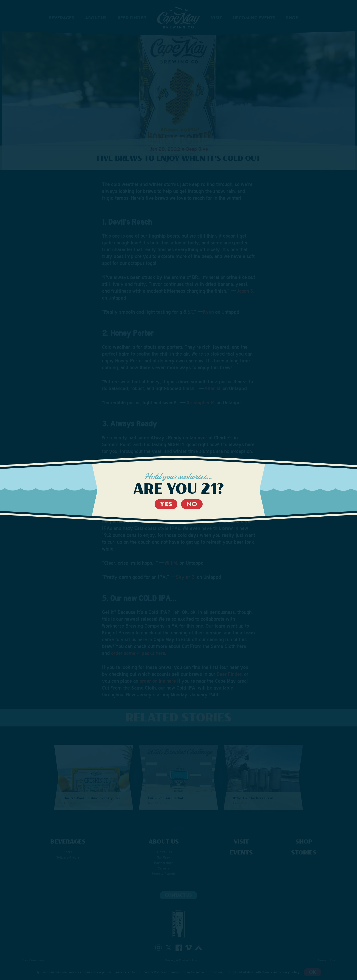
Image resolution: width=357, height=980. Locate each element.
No (192, 504)
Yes (166, 504)
